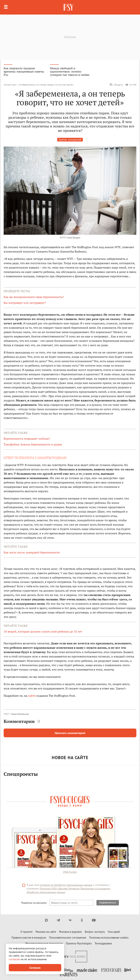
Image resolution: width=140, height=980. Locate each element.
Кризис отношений (70, 140)
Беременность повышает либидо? (27, 439)
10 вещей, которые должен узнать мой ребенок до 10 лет (43, 631)
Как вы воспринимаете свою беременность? (34, 297)
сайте (32, 696)
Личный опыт (10, 85)
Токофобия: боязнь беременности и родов (33, 444)
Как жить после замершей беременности (32, 552)
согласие (14, 959)
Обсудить (116, 85)
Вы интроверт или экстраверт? (25, 303)
